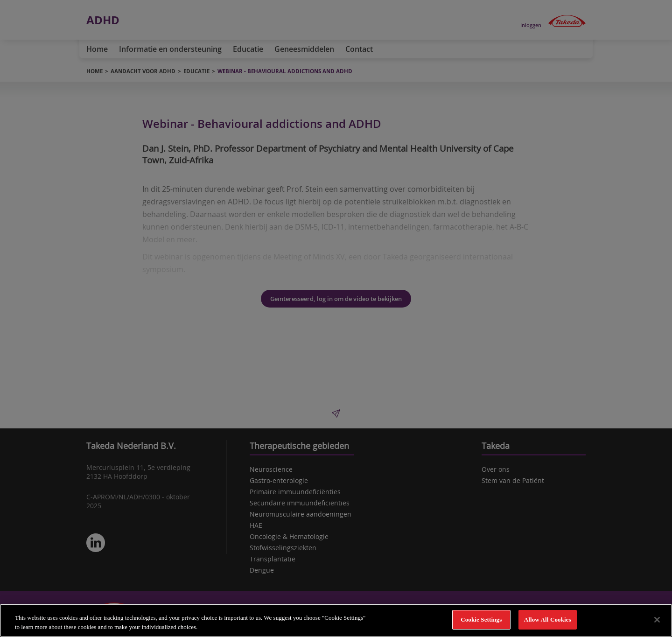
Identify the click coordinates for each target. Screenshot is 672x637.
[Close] (657, 620)
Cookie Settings (481, 620)
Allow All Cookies (548, 620)
